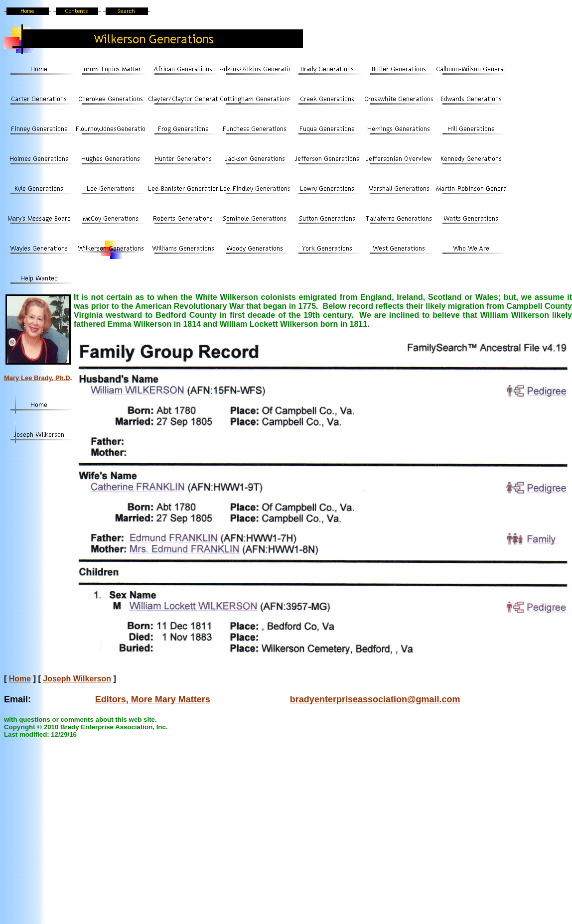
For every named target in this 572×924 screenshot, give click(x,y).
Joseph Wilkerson (77, 679)
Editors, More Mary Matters (153, 699)
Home (20, 679)
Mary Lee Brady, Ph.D (37, 378)
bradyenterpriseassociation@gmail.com (375, 699)
